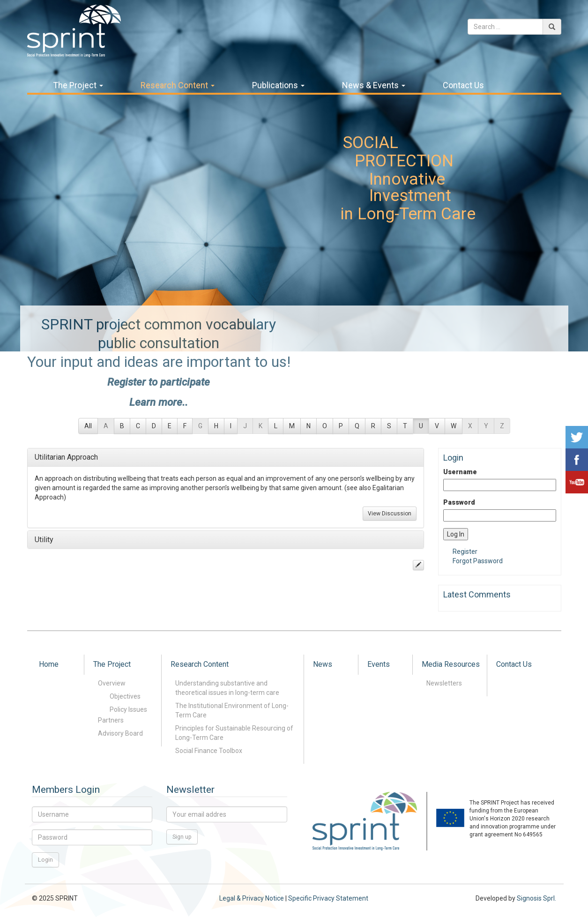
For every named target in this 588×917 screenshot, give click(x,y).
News (323, 664)
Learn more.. (159, 402)
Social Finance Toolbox (209, 751)
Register (465, 552)
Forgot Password (478, 561)
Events (379, 664)
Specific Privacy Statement (328, 898)
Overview (112, 683)
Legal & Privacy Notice (252, 898)
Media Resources (451, 664)
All (88, 426)
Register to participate (159, 382)
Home (49, 664)
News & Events (374, 85)
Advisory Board (120, 733)
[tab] (226, 457)
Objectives (125, 696)
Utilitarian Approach (66, 457)
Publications (278, 85)
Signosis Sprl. (536, 898)
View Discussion (390, 514)
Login (45, 860)
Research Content (178, 85)
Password (459, 502)
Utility (44, 540)
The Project (78, 85)
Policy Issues (128, 709)
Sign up (182, 837)
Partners (111, 720)
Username (460, 472)
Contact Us (463, 85)
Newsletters (444, 683)
